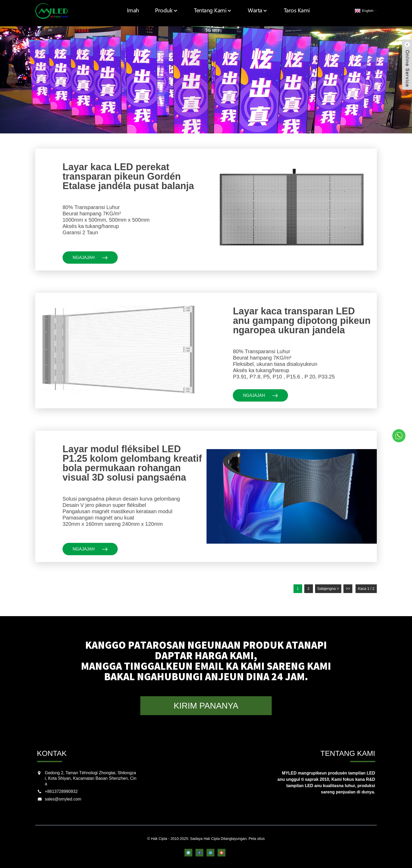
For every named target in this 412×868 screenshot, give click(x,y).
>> (348, 589)
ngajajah (90, 258)
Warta (262, 11)
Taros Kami (299, 11)
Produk (178, 11)
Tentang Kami (221, 11)
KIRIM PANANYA (206, 706)
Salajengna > (328, 589)
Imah (147, 11)
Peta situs (257, 839)
